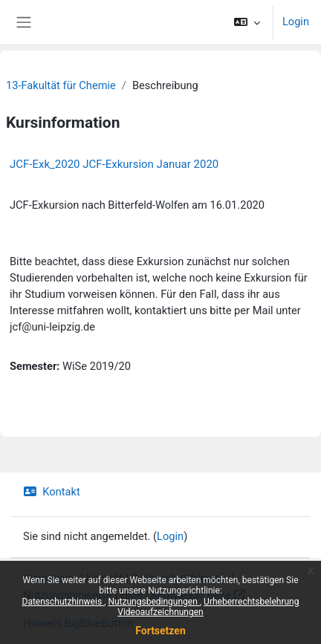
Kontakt (52, 492)
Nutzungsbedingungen (153, 602)
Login (296, 22)
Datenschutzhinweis (64, 602)
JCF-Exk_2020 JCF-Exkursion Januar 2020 (114, 164)
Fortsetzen (160, 631)
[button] (247, 22)
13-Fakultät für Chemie (61, 85)
